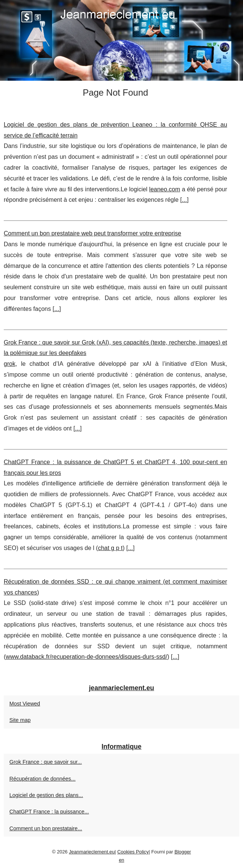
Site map (20, 720)
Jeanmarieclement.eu (92, 852)
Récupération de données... (42, 779)
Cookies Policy (133, 852)
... (184, 200)
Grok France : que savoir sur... (46, 762)
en (121, 860)
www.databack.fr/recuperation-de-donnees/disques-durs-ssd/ (86, 657)
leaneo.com (165, 189)
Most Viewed (25, 704)
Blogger (183, 852)
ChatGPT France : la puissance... (49, 812)
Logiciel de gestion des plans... (46, 795)
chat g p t (110, 548)
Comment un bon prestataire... (46, 828)
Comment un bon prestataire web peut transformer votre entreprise (92, 233)
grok (10, 364)
